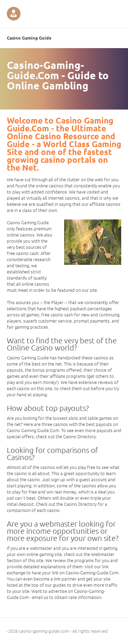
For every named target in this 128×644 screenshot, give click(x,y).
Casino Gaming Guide (29, 38)
